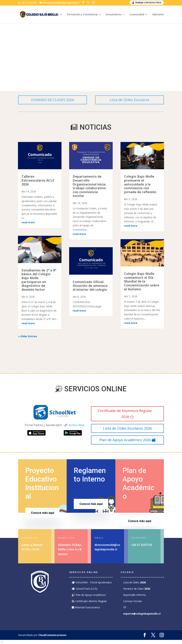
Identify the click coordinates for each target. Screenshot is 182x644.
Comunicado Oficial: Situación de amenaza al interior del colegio (90, 286)
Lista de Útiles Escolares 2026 (127, 428)
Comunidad (137, 15)
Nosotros (31, 15)
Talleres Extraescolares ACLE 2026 (38, 180)
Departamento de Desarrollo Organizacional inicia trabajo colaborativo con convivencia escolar (89, 186)
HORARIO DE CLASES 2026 (53, 100)
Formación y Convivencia (82, 15)
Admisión (158, 15)
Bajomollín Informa (134, 595)
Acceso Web (77, 425)
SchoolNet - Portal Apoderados (92, 582)
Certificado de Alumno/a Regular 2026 (125, 414)
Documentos (114, 15)
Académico (52, 15)
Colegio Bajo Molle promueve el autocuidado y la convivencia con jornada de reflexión (140, 184)
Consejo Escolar (133, 601)
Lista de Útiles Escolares (129, 100)
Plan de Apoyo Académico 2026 (125, 440)
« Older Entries (28, 336)
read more (28, 222)
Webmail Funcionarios (86, 607)
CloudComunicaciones (52, 635)
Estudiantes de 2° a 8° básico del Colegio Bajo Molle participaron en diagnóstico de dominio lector (39, 280)
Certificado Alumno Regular (89, 601)
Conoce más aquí (42, 513)
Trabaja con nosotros (147, 3)
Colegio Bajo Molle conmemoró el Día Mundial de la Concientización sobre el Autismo (142, 281)
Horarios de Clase (137, 589)
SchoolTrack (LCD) (85, 589)
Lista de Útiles (134, 582)
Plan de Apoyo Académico (89, 595)
